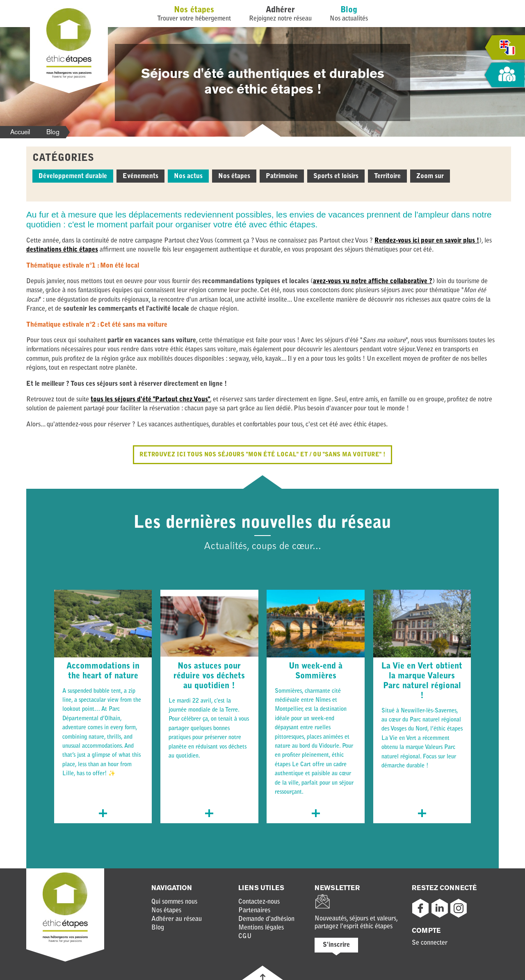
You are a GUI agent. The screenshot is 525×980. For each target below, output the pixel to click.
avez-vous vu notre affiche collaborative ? (373, 282)
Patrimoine (282, 176)
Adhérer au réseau (177, 919)
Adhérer (280, 10)
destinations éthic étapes (62, 250)
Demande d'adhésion (266, 919)
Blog (349, 10)
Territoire (387, 176)
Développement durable (73, 176)
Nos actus (188, 176)
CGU (245, 936)
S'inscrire (336, 945)
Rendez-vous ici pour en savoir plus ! (427, 241)
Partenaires (254, 911)
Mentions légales (261, 928)
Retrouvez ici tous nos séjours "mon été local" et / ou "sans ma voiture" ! (262, 455)
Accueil (20, 132)
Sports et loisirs (336, 176)
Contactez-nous (259, 902)
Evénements (140, 176)
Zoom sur (430, 176)
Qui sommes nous (174, 902)
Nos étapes (194, 10)
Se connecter (430, 943)
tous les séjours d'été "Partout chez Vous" (150, 400)
